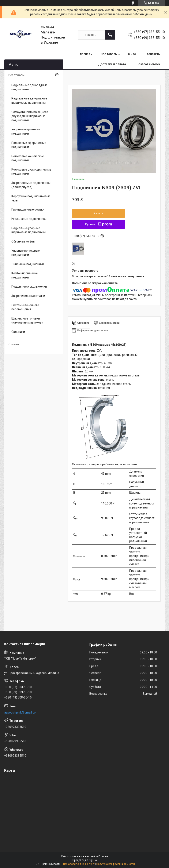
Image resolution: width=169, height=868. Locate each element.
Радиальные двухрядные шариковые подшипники (29, 101)
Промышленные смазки (28, 209)
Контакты (153, 54)
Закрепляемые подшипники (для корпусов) (31, 185)
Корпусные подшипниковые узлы (31, 198)
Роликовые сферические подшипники (29, 145)
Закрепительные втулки (28, 296)
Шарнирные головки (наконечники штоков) (27, 321)
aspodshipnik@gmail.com (21, 712)
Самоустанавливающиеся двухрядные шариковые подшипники (30, 116)
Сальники (18, 332)
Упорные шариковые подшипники (26, 131)
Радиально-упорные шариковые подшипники (29, 230)
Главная (84, 54)
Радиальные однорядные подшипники (29, 87)
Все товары (109, 54)
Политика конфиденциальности (116, 864)
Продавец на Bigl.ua (85, 860)
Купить (99, 213)
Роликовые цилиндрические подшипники (31, 172)
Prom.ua (103, 856)
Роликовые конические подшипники (28, 158)
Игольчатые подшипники (29, 219)
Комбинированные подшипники (25, 275)
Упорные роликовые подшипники (26, 253)
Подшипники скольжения (29, 287)
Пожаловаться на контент (79, 864)
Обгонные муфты (23, 241)
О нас (132, 54)
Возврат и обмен (149, 64)
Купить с (99, 224)
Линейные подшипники (28, 264)
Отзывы (14, 344)
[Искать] (110, 35)
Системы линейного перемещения (25, 307)
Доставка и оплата (112, 64)
